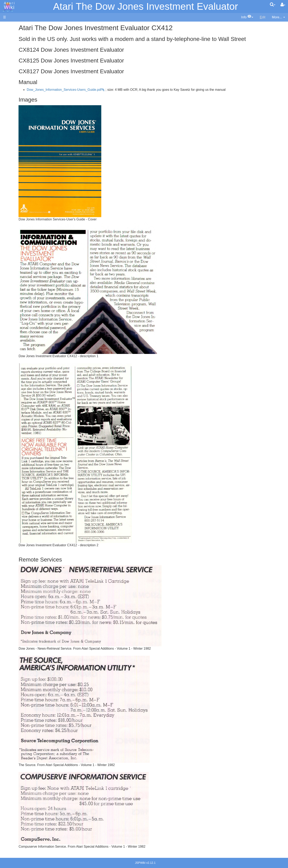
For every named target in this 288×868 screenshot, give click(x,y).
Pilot (14, 151)
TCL (14, 165)
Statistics (10, 314)
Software (9, 40)
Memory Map (13, 54)
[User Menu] (283, 5)
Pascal (16, 146)
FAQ (6, 81)
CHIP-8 (16, 174)
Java (15, 128)
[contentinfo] (247, 17)
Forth (15, 118)
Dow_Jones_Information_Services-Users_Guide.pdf (110, 96)
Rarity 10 (10, 309)
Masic (15, 142)
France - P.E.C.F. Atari (27, 265)
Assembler (19, 104)
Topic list (9, 61)
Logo (15, 137)
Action (16, 100)
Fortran (16, 123)
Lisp (14, 132)
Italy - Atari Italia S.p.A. (28, 279)
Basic (15, 109)
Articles (8, 26)
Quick (15, 160)
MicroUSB (10, 67)
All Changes (12, 74)
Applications (12, 47)
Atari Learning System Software (26, 230)
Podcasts (10, 249)
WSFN (16, 169)
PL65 (15, 155)
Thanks (8, 305)
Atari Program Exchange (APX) (26, 224)
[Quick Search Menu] (273, 4)
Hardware (10, 33)
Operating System (24, 186)
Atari (9, 6)
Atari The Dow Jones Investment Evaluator (146, 6)
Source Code (21, 190)
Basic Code (20, 200)
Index (7, 88)
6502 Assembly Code (27, 195)
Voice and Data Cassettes (22, 217)
